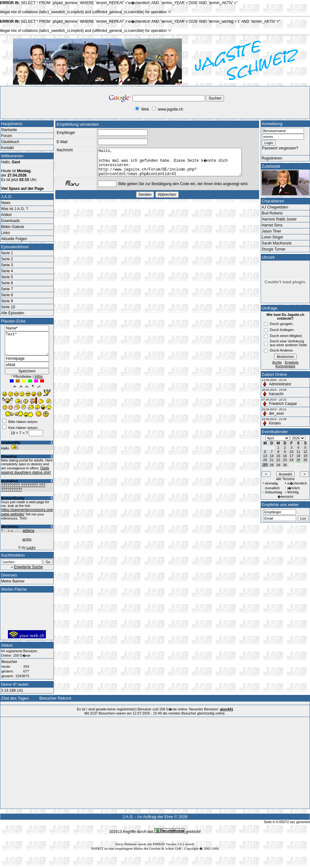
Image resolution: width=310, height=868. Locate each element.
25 (298, 460)
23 (285, 460)
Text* (27, 346)
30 (285, 465)
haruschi (276, 394)
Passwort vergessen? (280, 148)
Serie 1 (7, 253)
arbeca (28, 535)
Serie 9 (7, 301)
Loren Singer (273, 237)
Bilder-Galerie (12, 227)
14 (272, 456)
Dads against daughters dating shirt (26, 475)
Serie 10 (8, 307)
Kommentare (285, 366)
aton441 (226, 714)
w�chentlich (297, 483)
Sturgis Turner (273, 249)
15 (278, 456)
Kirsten (275, 423)
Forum (6, 136)
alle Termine (285, 479)
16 (285, 456)
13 (265, 456)
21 (272, 460)
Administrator (280, 384)
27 (265, 465)
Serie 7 (7, 289)
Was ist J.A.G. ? (15, 209)
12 (305, 452)
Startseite (9, 130)
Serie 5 (7, 277)
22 (278, 460)
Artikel (6, 215)
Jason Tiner (271, 231)
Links (5, 233)
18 (298, 456)
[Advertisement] (53, 105)
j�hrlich (294, 488)
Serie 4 (7, 271)
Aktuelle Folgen (14, 239)
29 (278, 465)
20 (265, 460)
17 (291, 456)
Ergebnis (291, 362)
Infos (39, 381)
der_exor (276, 413)
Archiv (277, 362)
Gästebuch (10, 142)
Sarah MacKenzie (277, 243)
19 (305, 456)
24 (291, 460)
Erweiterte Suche (28, 572)
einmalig (272, 483)
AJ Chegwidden (275, 207)
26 (305, 460)
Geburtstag (274, 492)
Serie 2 (7, 259)
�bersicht (285, 497)
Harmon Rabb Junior (279, 219)
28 (272, 465)
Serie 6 (7, 283)
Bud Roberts (272, 213)
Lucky (31, 552)
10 (291, 452)
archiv (27, 544)
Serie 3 (7, 265)
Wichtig (293, 492)
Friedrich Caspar (283, 404)
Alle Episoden (12, 313)
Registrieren (272, 158)
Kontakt (7, 148)
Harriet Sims (272, 225)
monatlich (273, 488)
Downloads (10, 221)
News (6, 203)
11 (298, 452)
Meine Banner (13, 586)
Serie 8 (7, 295)
